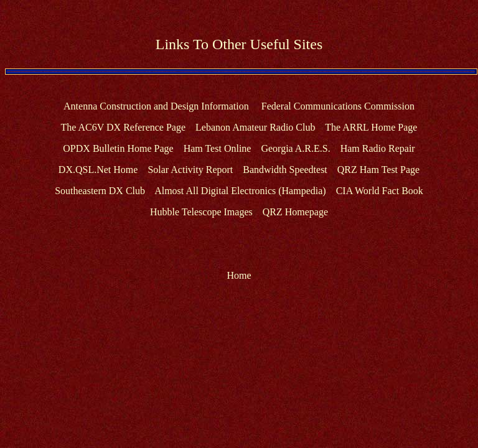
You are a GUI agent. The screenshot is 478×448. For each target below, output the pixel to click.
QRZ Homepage (295, 212)
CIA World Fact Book (380, 191)
